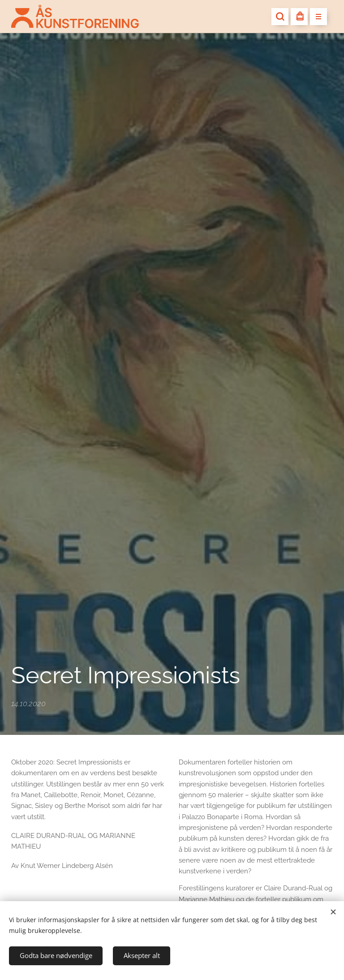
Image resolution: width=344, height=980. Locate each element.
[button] (280, 17)
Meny (316, 17)
